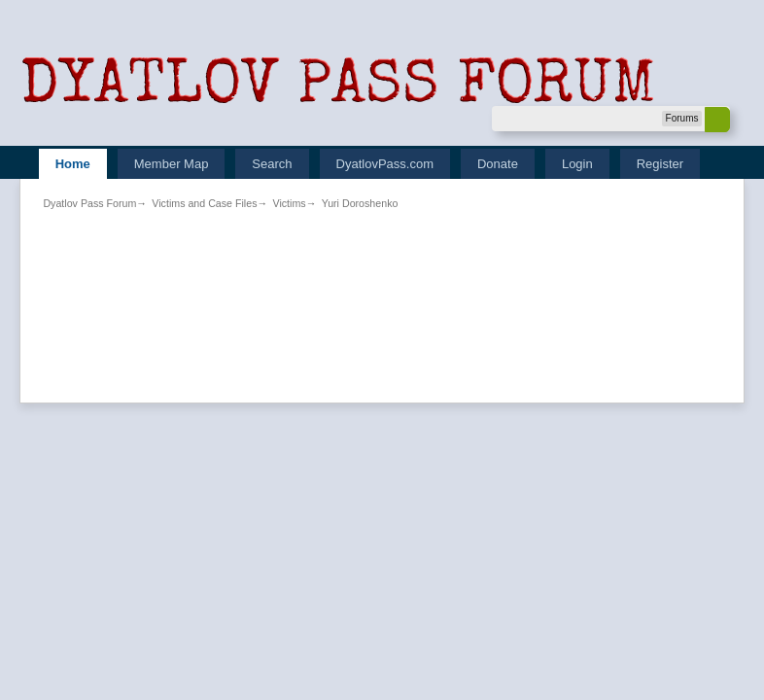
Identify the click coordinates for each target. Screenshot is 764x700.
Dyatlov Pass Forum (89, 203)
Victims (289, 203)
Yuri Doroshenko (360, 203)
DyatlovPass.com (385, 164)
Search (272, 164)
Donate (498, 164)
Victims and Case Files (204, 203)
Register (660, 164)
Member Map (172, 164)
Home (73, 164)
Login (577, 164)
